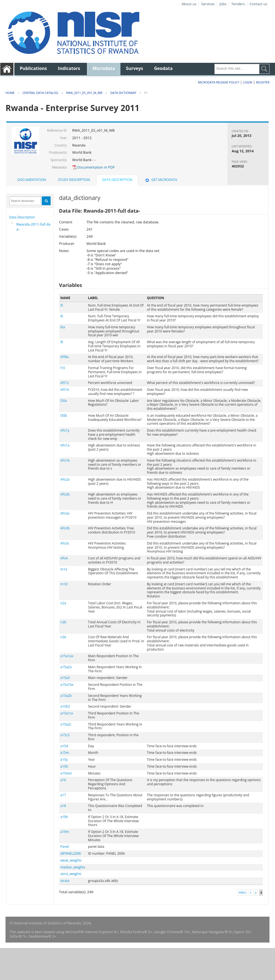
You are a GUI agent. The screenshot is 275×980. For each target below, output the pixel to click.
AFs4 (64, 558)
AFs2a (65, 479)
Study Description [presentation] (74, 180)
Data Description (22, 217)
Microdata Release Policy (219, 82)
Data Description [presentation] (117, 180)
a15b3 (65, 706)
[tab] (32, 180)
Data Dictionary (123, 93)
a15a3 (65, 678)
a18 (63, 806)
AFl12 (65, 383)
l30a (64, 401)
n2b (64, 622)
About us (189, 4)
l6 (62, 316)
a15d (64, 746)
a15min (66, 773)
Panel (65, 847)
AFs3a (65, 513)
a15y (64, 760)
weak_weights (71, 860)
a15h (64, 766)
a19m (65, 832)
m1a (64, 569)
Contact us (258, 4)
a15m (65, 753)
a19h (64, 817)
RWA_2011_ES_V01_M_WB (84, 93)
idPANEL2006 (71, 853)
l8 (62, 342)
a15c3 (65, 735)
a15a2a (66, 667)
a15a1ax (67, 656)
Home (10, 93)
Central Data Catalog (40, 93)
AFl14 (65, 390)
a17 (63, 795)
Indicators (69, 68)
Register (263, 82)
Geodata (163, 68)
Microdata (104, 68)
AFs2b (65, 494)
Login (248, 82)
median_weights (73, 867)
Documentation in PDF (94, 167)
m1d (64, 584)
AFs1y (65, 430)
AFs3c (65, 543)
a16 (63, 780)
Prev (242, 893)
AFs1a (65, 445)
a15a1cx (67, 713)
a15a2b (66, 696)
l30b (64, 415)
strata (65, 881)
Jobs (223, 4)
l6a (63, 327)
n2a (63, 603)
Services (208, 4)
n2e (63, 637)
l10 (63, 368)
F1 (146, 93)
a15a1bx (67, 685)
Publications (33, 68)
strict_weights (71, 874)
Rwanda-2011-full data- (34, 227)
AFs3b (65, 528)
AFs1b (65, 460)
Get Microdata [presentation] (161, 180)
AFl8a (65, 357)
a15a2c (66, 724)
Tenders (238, 4)
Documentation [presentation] (32, 180)
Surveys (134, 68)
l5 (62, 305)
